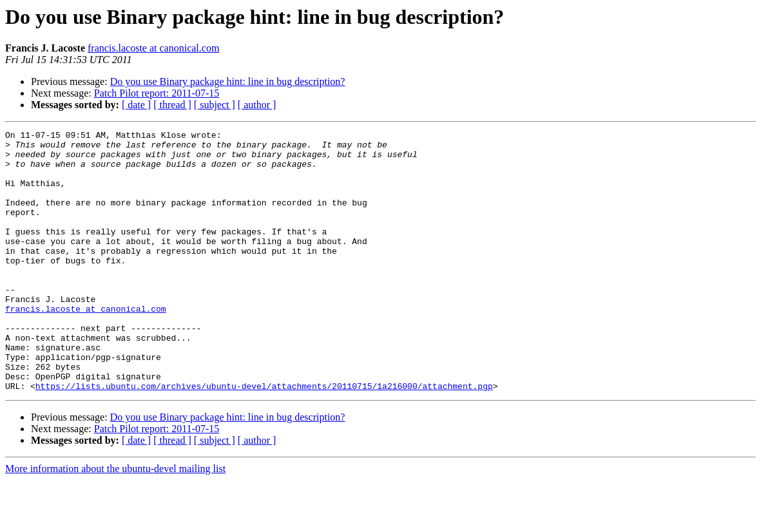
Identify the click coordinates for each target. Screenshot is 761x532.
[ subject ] (215, 105)
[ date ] (136, 105)
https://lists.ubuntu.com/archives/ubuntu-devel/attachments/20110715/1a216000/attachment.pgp (264, 438)
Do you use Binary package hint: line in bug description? (228, 81)
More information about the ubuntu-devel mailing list (115, 521)
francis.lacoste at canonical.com (153, 48)
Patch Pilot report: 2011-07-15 (157, 93)
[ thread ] (172, 105)
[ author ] (257, 105)
